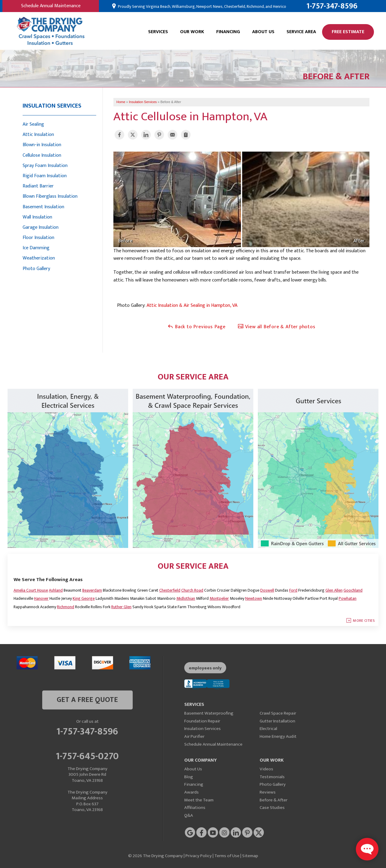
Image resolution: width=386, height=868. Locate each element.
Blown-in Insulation (42, 145)
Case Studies (272, 808)
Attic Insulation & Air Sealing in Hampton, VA (192, 305)
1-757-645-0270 (87, 755)
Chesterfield (170, 590)
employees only (205, 668)
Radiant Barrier (38, 186)
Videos (266, 769)
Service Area (301, 32)
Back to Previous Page (196, 327)
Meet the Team (199, 800)
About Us (263, 32)
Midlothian (186, 598)
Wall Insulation (37, 217)
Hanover (41, 598)
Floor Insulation (38, 238)
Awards (191, 792)
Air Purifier (194, 736)
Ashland (56, 590)
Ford (293, 590)
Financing (228, 32)
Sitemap (250, 856)
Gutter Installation (277, 721)
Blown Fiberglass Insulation (50, 196)
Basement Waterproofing (209, 713)
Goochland (353, 590)
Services (158, 32)
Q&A (189, 815)
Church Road (192, 590)
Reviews (268, 792)
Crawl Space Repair (278, 713)
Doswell (267, 590)
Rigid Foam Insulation (45, 176)
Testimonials (272, 777)
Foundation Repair (202, 721)
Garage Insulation (41, 227)
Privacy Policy (199, 856)
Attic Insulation (38, 135)
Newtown (254, 598)
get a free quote (87, 700)
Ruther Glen (121, 607)
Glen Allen (334, 590)
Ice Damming (36, 248)
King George (84, 598)
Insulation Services (52, 106)
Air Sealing (33, 124)
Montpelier (219, 598)
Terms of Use (227, 856)
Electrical (268, 729)
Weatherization (39, 258)
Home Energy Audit (278, 736)
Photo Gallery (36, 269)
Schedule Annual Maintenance (51, 6)
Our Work (192, 32)
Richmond (66, 607)
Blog (189, 777)
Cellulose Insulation (42, 155)
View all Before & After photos (277, 327)
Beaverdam (92, 590)
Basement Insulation (43, 207)
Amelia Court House (31, 590)
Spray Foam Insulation (45, 166)
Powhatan (348, 598)
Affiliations (195, 808)
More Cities (364, 621)
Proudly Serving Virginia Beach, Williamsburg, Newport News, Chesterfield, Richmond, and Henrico (202, 7)
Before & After (274, 800)
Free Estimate (348, 32)
